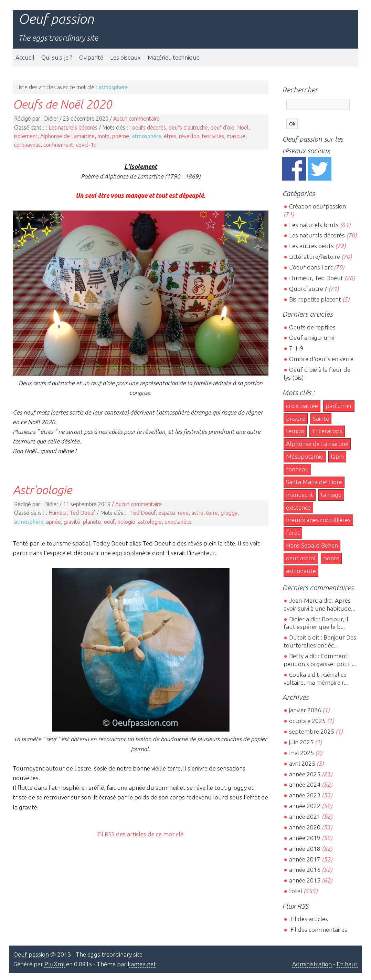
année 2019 (305, 838)
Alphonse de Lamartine (67, 136)
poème (121, 136)
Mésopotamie (305, 456)
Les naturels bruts (314, 225)
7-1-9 (296, 348)
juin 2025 (301, 742)
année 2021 (305, 816)
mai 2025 (301, 753)
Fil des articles (309, 919)
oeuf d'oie (222, 127)
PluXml (55, 964)
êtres (170, 136)
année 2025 (305, 774)
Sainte (321, 418)
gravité (72, 522)
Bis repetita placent (315, 299)
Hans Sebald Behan (312, 545)
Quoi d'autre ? (308, 289)
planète (92, 522)
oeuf (109, 522)
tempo (295, 431)
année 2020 (305, 827)
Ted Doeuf (143, 513)
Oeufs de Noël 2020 (62, 104)
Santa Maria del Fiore (314, 482)
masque (236, 136)
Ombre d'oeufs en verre (321, 359)
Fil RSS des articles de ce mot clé (140, 834)
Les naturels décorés (73, 127)
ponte (331, 558)
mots (103, 136)
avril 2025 (302, 763)
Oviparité (91, 57)
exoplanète (178, 522)
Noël (243, 127)
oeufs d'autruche (188, 127)
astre (197, 513)
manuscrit (300, 495)
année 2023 (305, 795)
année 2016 (305, 870)
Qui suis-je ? (57, 57)
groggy (229, 513)
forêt (293, 533)
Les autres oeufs (311, 246)
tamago (331, 495)
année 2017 (305, 859)
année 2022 (305, 806)
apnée (54, 522)
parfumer (339, 406)
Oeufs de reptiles (312, 327)
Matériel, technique (174, 57)
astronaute (301, 571)
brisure (296, 418)
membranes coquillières (318, 520)
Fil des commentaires (318, 930)
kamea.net (142, 964)
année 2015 (305, 880)
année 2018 (305, 849)
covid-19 (86, 145)
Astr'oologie (42, 490)
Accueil (25, 57)
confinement (58, 145)
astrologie (150, 522)
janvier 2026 (305, 710)
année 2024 (305, 784)
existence (298, 507)
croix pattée (302, 406)
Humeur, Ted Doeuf (72, 513)
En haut (347, 964)
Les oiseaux (125, 57)
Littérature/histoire (315, 257)
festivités (213, 136)
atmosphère (146, 136)
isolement (26, 136)
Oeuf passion (56, 19)
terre (212, 513)
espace (167, 513)
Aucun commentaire (136, 119)
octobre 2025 (307, 721)
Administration (312, 964)
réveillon (189, 136)
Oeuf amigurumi (311, 338)
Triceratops (327, 431)
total (296, 891)
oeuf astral (301, 558)
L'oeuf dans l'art (311, 267)
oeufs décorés (149, 127)
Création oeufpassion (317, 206)
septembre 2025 (312, 731)
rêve (183, 513)
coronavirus (27, 145)
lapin (337, 456)
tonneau (297, 469)
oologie (126, 522)
